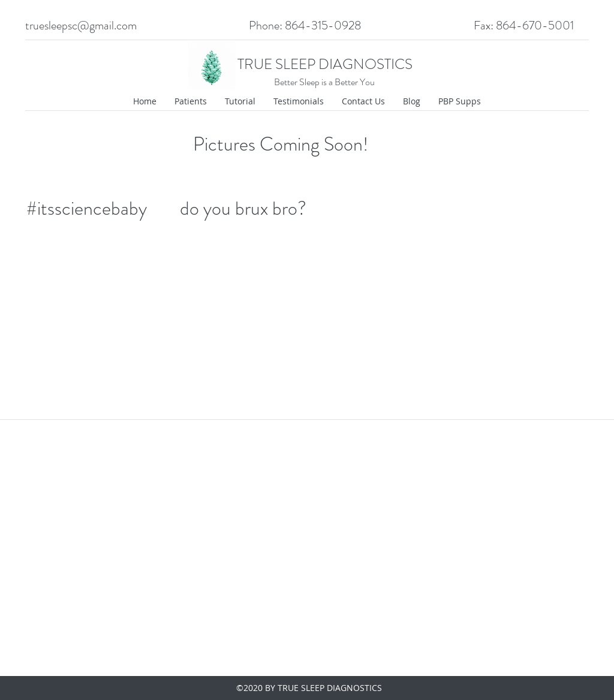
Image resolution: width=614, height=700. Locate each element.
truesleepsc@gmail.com (81, 25)
